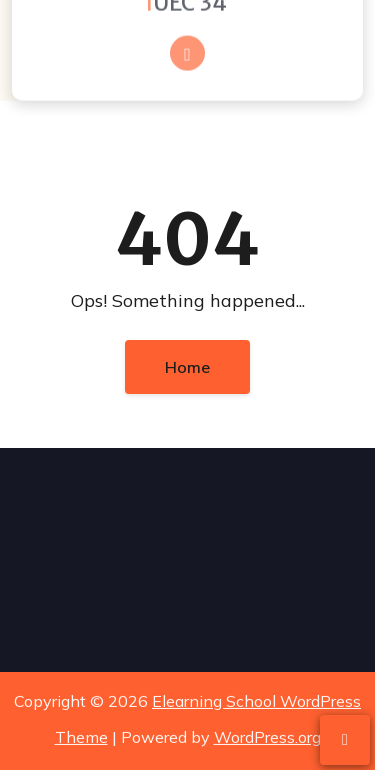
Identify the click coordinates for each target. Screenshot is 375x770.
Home (187, 367)
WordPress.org (267, 736)
